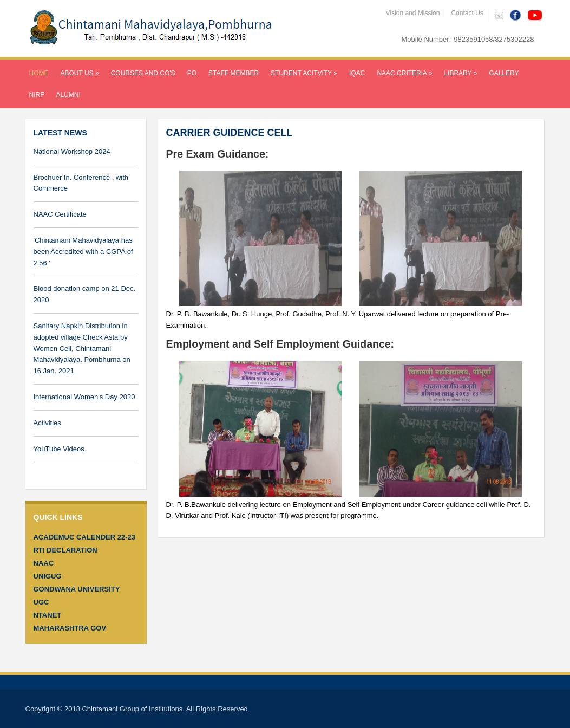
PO (192, 73)
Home (39, 73)
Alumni (68, 95)
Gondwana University (77, 589)
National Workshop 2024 (72, 151)
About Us (80, 73)
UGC (41, 602)
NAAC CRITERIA (404, 73)
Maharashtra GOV (70, 628)
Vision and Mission (413, 13)
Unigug (48, 576)
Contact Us (467, 13)
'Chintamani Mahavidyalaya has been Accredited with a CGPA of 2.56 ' (83, 252)
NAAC (44, 563)
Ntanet (48, 615)
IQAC (357, 73)
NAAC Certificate (60, 214)
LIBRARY (460, 73)
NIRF (37, 95)
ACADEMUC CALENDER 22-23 (85, 537)
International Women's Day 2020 (84, 397)
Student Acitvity (304, 73)
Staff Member (234, 73)
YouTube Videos (59, 449)
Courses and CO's (143, 73)
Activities (47, 423)
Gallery (504, 73)
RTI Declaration (65, 550)
